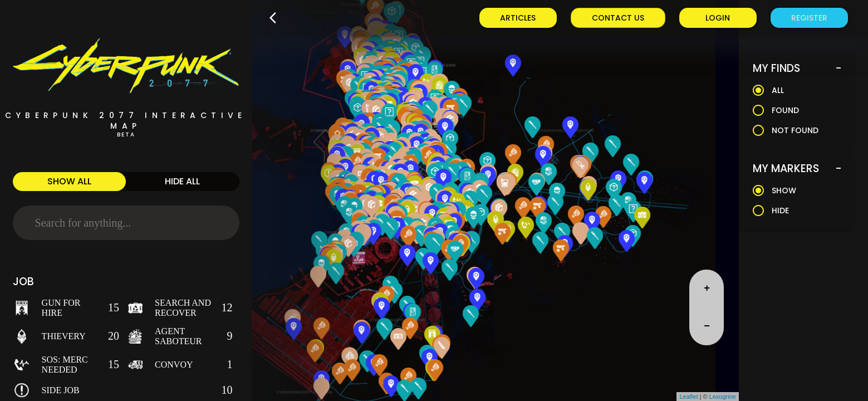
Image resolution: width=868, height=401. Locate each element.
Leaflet (818, 397)
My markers (797, 168)
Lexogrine (852, 397)
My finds (797, 68)
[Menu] (276, 18)
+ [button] (836, 288)
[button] (809, 18)
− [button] (836, 326)
